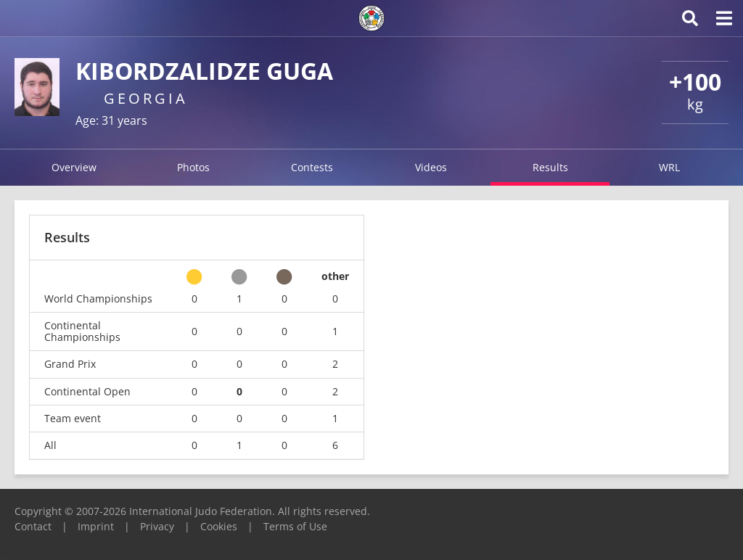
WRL (669, 167)
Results (550, 167)
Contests (312, 167)
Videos (431, 167)
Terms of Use (295, 526)
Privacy (157, 526)
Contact (33, 526)
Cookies (219, 526)
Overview (74, 167)
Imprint (96, 526)
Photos (193, 167)
